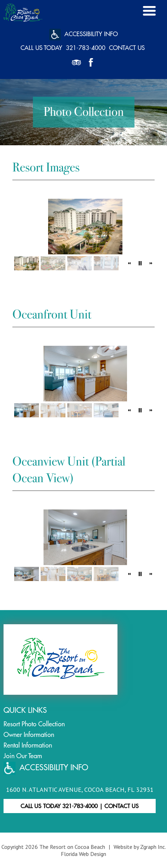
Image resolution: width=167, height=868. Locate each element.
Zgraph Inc (152, 847)
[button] (129, 263)
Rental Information (28, 745)
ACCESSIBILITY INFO (46, 768)
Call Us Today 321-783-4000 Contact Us (80, 806)
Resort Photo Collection (34, 724)
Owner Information (29, 735)
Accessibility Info (83, 35)
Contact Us (127, 48)
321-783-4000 (86, 48)
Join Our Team (23, 756)
